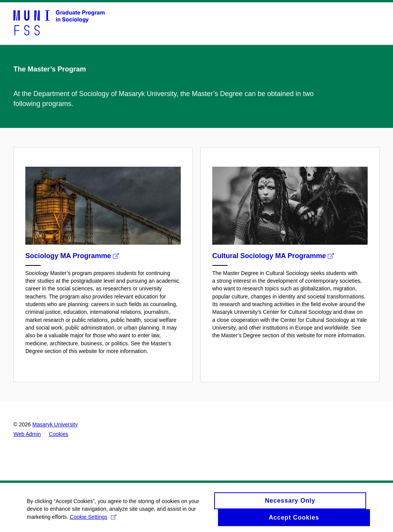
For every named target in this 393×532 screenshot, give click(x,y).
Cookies (59, 434)
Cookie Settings (93, 519)
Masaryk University (55, 424)
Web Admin (27, 434)
